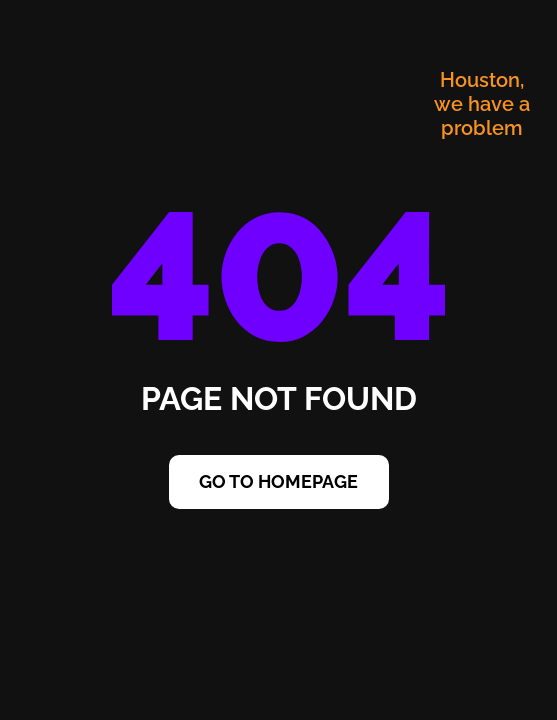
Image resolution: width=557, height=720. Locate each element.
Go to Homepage (278, 481)
